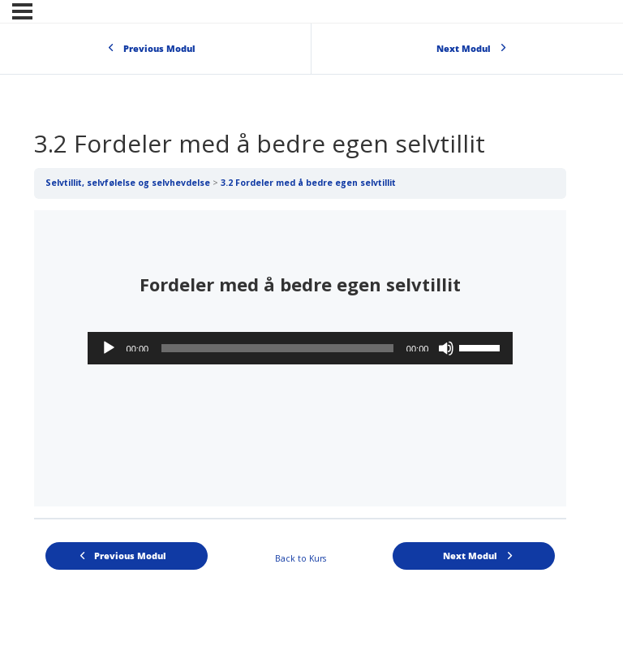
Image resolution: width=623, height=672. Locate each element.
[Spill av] (109, 348)
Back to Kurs (301, 558)
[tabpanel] (300, 358)
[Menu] (22, 11)
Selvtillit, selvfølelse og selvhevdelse (128, 183)
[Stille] (446, 348)
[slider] (277, 348)
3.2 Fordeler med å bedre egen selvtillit (308, 183)
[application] (301, 348)
